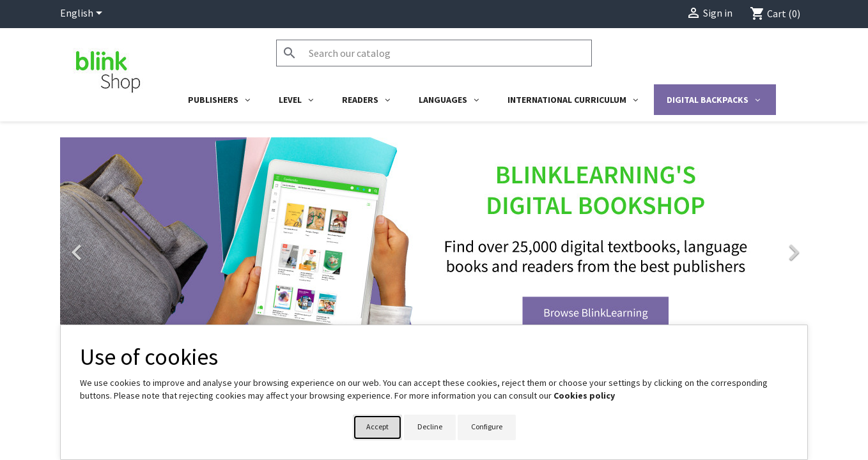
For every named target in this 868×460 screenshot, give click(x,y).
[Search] (434, 53)
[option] (434, 246)
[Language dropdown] (83, 14)
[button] (116, 246)
